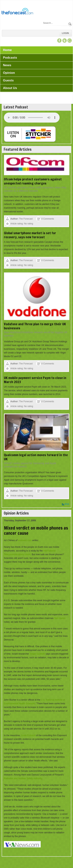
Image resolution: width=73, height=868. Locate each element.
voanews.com (25, 540)
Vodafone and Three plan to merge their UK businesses (35, 326)
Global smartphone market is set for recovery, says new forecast (30, 235)
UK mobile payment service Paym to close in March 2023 (35, 380)
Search (70, 24)
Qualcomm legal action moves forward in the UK (36, 457)
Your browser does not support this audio (32, 118)
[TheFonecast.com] (17, 12)
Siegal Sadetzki (37, 654)
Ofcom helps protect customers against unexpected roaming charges (33, 181)
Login (65, 33)
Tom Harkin (60, 618)
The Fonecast (26, 219)
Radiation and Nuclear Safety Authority (23, 778)
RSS (67, 504)
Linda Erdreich (28, 735)
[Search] (55, 23)
